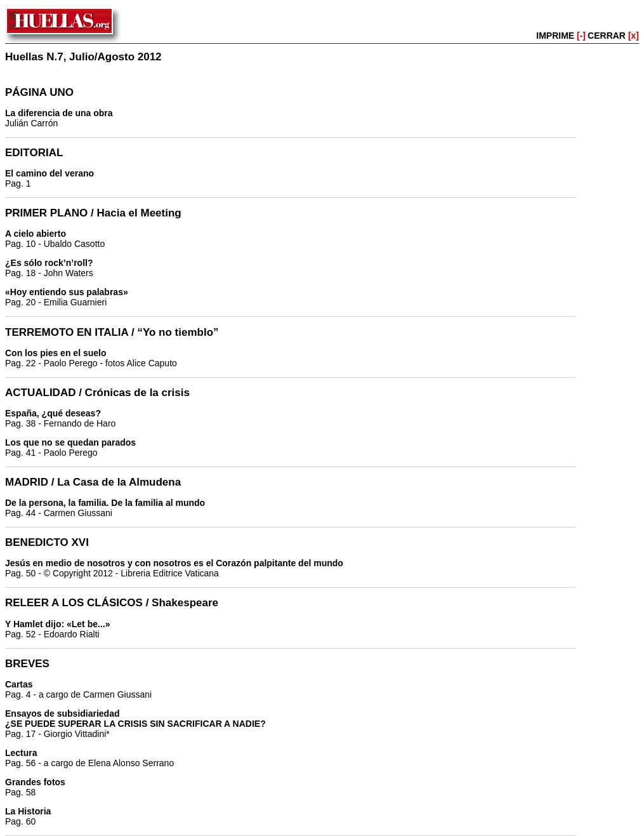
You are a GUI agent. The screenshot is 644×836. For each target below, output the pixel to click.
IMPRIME (561, 36)
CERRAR (613, 36)
